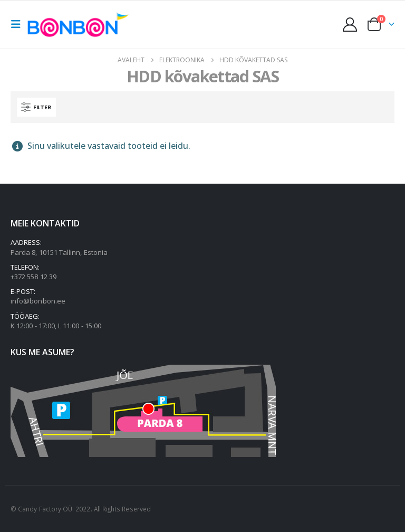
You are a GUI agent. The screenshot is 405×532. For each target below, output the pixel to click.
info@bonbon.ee (38, 301)
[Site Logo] (81, 24)
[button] (19, 24)
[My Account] (350, 25)
